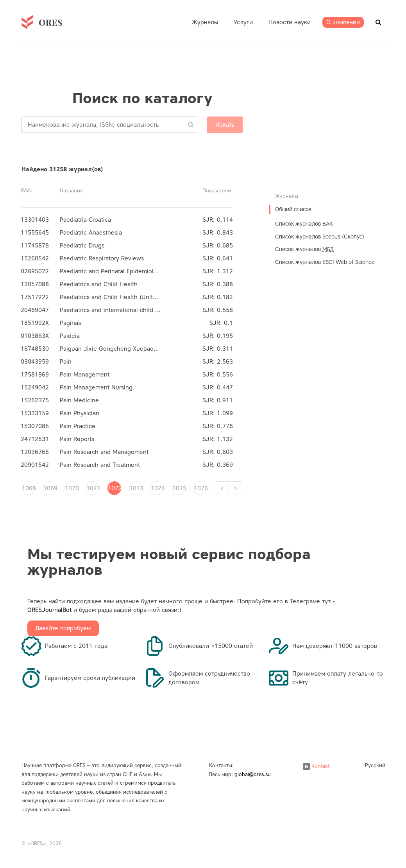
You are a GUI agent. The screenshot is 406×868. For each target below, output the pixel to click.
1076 (200, 488)
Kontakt (316, 766)
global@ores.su (253, 774)
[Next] (235, 488)
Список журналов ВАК (304, 224)
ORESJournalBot (49, 610)
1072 (114, 488)
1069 (50, 488)
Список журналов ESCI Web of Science (325, 262)
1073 (136, 488)
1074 (157, 488)
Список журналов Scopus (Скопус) (320, 237)
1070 (72, 488)
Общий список (293, 209)
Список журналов (304, 249)
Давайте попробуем (63, 628)
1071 (93, 488)
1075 (179, 488)
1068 (29, 488)
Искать (225, 125)
